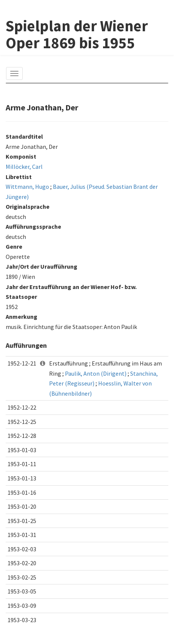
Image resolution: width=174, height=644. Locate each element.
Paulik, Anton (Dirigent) (96, 373)
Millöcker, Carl (24, 167)
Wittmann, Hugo (27, 187)
